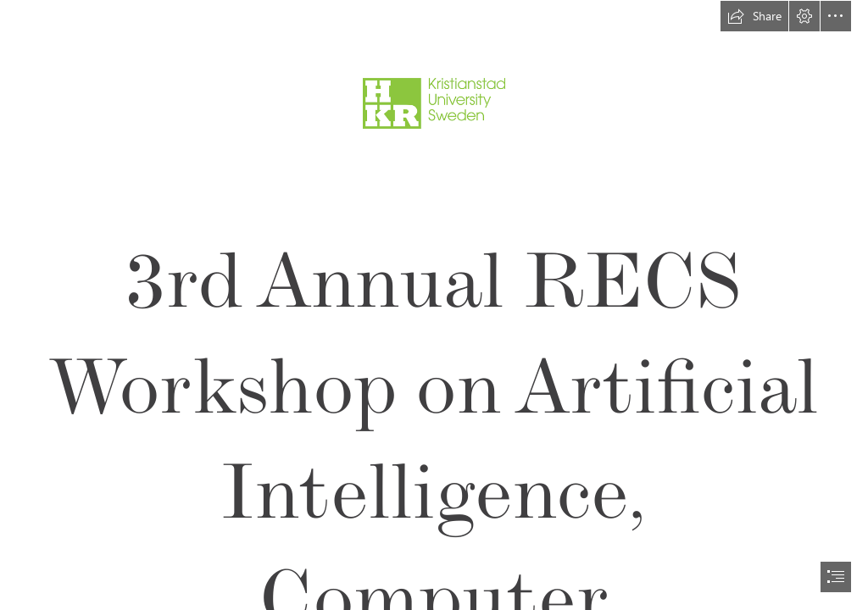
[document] (434, 305)
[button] (754, 16)
